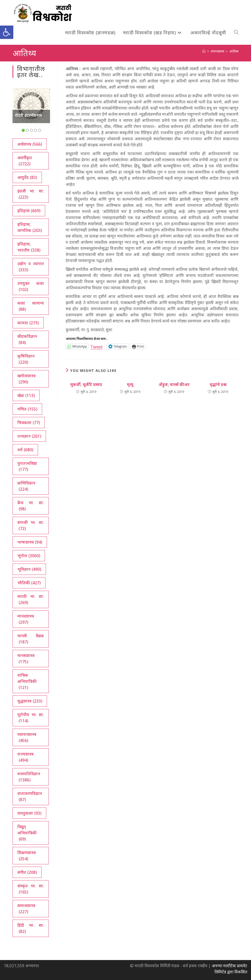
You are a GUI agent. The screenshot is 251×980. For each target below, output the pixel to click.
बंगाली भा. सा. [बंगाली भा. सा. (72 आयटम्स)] (31, 526)
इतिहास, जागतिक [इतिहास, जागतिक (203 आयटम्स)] (30, 227)
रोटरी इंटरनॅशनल (28, 115)
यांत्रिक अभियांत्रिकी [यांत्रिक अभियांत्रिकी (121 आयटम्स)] (27, 681)
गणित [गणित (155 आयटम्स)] (27, 409)
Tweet (97, 346)
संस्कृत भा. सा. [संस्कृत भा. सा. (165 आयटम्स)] (31, 889)
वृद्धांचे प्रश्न (218, 384)
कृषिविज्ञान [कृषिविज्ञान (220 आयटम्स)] (26, 359)
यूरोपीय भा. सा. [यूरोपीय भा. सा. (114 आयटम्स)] (31, 718)
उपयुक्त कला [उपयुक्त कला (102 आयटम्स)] (31, 287)
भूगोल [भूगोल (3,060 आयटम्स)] (29, 556)
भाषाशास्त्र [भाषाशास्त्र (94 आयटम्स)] (30, 542)
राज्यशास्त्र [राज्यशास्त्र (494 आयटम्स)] (25, 757)
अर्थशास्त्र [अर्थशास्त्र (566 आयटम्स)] (30, 144)
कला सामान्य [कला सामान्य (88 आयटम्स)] (31, 306)
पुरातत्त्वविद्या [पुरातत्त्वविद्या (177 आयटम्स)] (27, 466)
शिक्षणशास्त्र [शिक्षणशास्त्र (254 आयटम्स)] (27, 856)
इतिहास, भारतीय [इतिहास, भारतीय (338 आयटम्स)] (29, 247)
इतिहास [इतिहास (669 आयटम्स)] (29, 211)
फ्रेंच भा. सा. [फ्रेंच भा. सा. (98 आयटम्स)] (31, 506)
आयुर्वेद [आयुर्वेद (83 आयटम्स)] (27, 177)
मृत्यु (130, 384)
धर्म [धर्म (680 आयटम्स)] (25, 450)
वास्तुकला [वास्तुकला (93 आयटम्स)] (29, 813)
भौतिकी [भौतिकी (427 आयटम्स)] (29, 583)
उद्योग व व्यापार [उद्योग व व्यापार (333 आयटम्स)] (31, 267)
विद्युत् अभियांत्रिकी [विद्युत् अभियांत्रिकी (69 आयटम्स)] (27, 833)
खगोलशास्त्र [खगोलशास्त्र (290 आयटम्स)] (26, 379)
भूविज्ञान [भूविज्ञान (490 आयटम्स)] (29, 569)
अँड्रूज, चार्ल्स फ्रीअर (174, 384)
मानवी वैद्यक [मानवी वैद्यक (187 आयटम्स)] (31, 639)
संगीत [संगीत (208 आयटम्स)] (27, 872)
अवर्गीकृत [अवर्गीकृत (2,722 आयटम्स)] (25, 161)
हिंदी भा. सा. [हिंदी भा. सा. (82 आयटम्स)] (31, 928)
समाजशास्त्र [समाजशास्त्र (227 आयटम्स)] (26, 909)
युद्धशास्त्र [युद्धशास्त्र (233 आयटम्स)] (30, 701)
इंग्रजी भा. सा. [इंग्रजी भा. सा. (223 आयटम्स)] (31, 194)
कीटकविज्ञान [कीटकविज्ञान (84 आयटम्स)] (27, 340)
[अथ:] (204, 51)
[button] (7, 32)
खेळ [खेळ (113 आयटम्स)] (26, 395)
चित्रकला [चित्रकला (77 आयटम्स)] (29, 423)
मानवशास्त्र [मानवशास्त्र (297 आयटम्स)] (26, 619)
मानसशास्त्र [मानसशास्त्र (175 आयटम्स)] (26, 659)
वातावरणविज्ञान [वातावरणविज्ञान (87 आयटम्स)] (30, 797)
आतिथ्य (234, 51)
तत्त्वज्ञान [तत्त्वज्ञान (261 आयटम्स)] (29, 436)
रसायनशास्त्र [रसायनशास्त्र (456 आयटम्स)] (27, 737)
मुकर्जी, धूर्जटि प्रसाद (86, 384)
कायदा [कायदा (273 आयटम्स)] (28, 323)
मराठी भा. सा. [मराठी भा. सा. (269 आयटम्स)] (31, 600)
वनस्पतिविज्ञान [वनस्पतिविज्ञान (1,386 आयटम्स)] (29, 777)
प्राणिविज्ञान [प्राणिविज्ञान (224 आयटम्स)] (26, 486)
